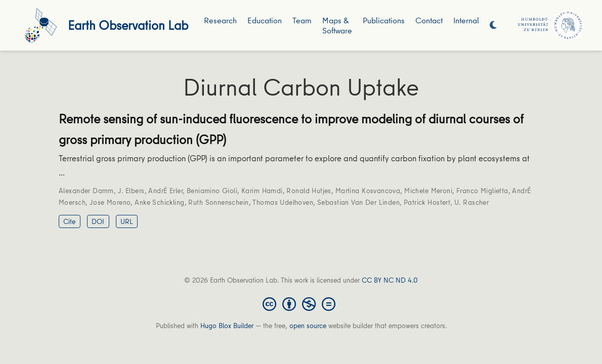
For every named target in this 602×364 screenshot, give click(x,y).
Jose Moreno (110, 202)
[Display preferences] (493, 26)
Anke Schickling (159, 202)
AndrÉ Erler (165, 191)
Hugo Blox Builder (227, 326)
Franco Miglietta (482, 191)
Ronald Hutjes (309, 191)
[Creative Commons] (301, 303)
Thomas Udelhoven (283, 202)
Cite (69, 221)
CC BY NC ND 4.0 (390, 280)
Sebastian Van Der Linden (358, 202)
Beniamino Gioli (212, 191)
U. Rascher (471, 202)
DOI (98, 221)
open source (308, 326)
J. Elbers (131, 191)
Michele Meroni (428, 191)
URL (127, 221)
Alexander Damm (86, 191)
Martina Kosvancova (368, 191)
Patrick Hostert (427, 202)
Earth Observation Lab (128, 25)
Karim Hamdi (262, 191)
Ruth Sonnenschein (218, 202)
